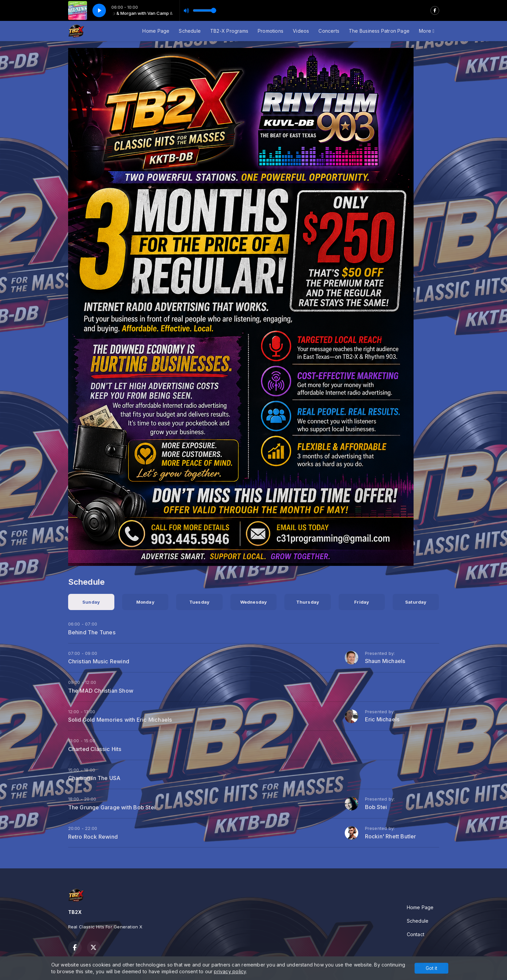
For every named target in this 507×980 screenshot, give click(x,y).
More (427, 31)
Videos (301, 31)
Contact (416, 934)
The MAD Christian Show (101, 691)
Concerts (329, 31)
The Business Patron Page (379, 31)
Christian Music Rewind (99, 661)
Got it (431, 968)
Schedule (190, 31)
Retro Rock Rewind (93, 837)
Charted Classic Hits (95, 749)
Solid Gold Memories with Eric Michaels (120, 720)
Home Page (156, 31)
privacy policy (230, 971)
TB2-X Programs (229, 31)
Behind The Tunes (92, 632)
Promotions (271, 31)
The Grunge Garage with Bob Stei (112, 807)
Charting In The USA (94, 778)
